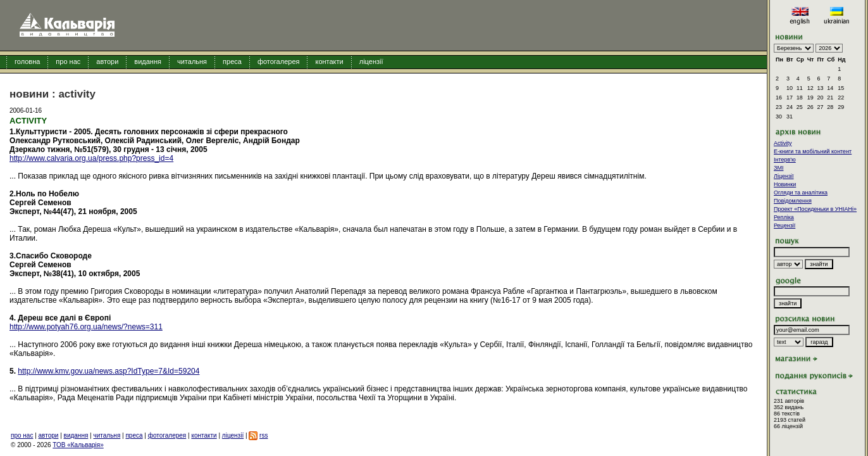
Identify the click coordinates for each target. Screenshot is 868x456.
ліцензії (371, 61)
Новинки (785, 184)
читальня (192, 61)
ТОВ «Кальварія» (78, 445)
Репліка (784, 217)
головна (27, 61)
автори (107, 61)
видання (148, 61)
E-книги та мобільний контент (813, 151)
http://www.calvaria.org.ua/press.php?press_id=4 (91, 158)
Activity (783, 143)
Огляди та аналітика (801, 193)
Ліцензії (784, 176)
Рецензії (784, 225)
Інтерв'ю (785, 160)
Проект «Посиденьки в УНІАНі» (815, 209)
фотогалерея (279, 61)
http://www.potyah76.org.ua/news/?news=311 (86, 327)
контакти (329, 61)
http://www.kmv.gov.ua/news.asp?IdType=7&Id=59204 (108, 371)
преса (232, 61)
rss (263, 435)
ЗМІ (778, 168)
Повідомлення (793, 201)
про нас (68, 61)
